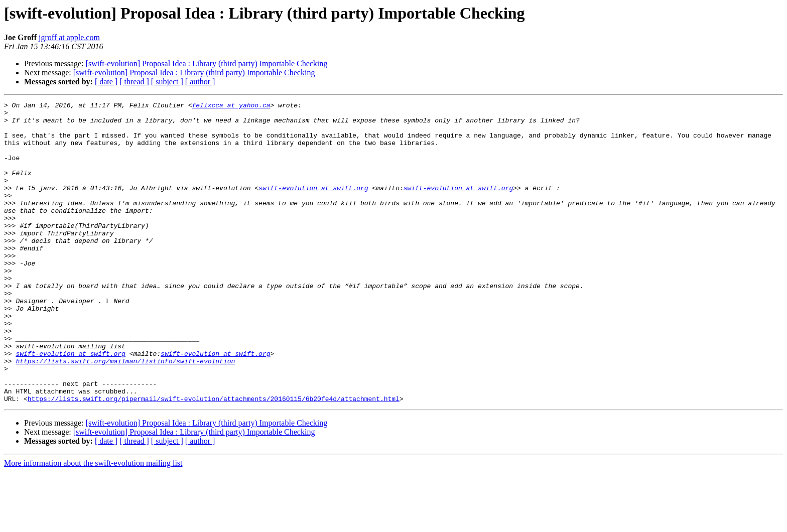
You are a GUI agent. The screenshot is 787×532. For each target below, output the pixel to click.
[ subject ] (167, 82)
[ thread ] (134, 82)
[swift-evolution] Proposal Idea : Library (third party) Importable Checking (207, 63)
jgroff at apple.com (69, 37)
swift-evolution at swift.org (313, 206)
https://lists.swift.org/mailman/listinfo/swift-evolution (125, 414)
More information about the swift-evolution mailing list (93, 523)
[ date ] (106, 82)
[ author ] (200, 82)
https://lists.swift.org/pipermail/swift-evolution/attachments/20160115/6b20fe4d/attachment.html (214, 459)
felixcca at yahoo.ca (231, 106)
